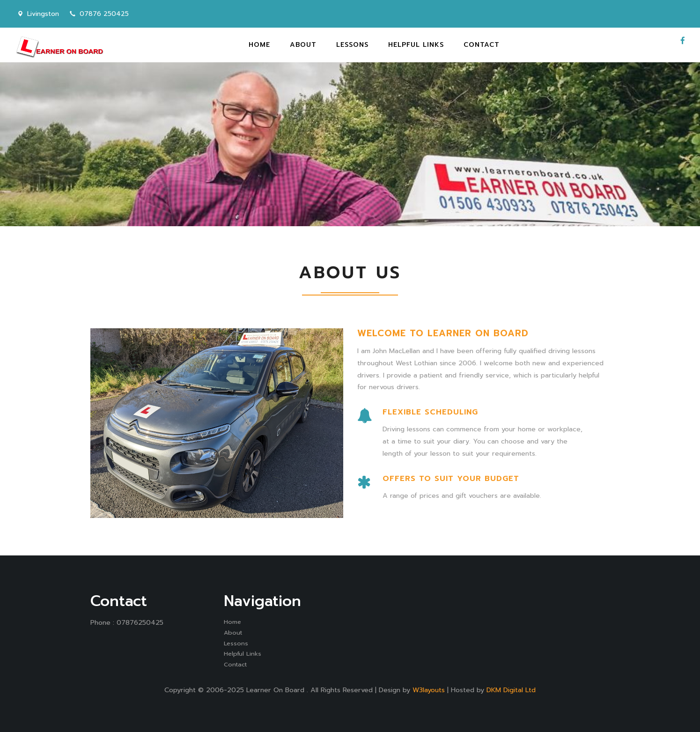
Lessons (236, 643)
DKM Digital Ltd (511, 690)
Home (232, 622)
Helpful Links (243, 654)
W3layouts (429, 690)
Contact (235, 664)
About (233, 632)
